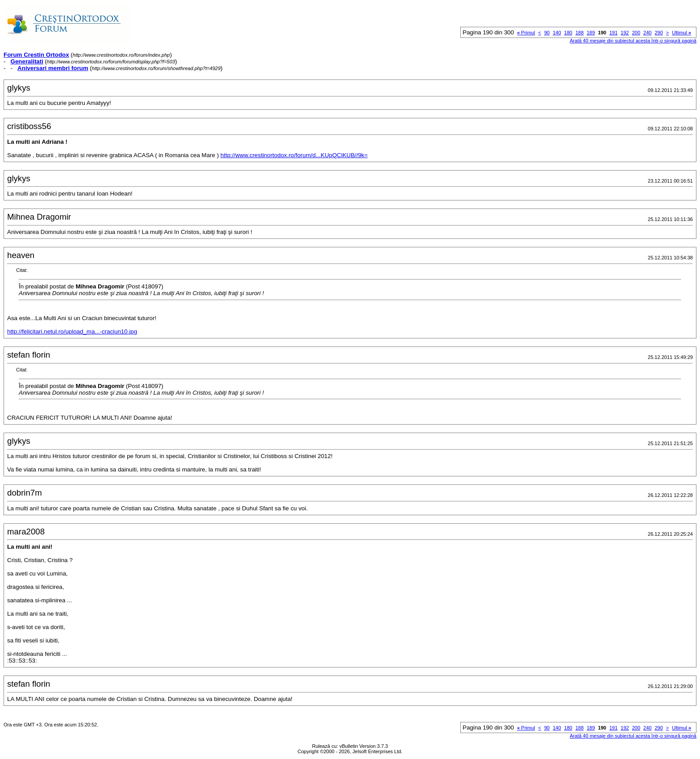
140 (557, 33)
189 (591, 33)
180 (568, 33)
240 (647, 33)
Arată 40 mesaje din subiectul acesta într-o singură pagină (633, 41)
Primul (526, 33)
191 (613, 33)
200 (636, 33)
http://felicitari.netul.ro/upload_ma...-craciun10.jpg (72, 332)
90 (547, 33)
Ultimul (681, 33)
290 (658, 33)
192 (625, 33)
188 (579, 33)
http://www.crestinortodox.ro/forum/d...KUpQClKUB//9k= (294, 155)
